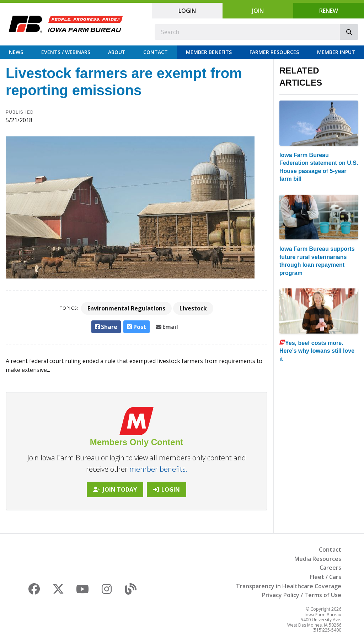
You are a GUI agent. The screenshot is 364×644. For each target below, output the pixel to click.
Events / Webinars (66, 52)
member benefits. (158, 469)
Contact (156, 52)
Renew (329, 11)
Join (258, 11)
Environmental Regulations (126, 308)
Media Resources (318, 559)
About (117, 52)
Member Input (336, 52)
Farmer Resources (274, 52)
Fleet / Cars (326, 577)
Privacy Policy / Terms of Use (302, 595)
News (16, 52)
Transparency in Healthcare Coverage (289, 586)
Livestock (193, 308)
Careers (330, 568)
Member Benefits (209, 52)
